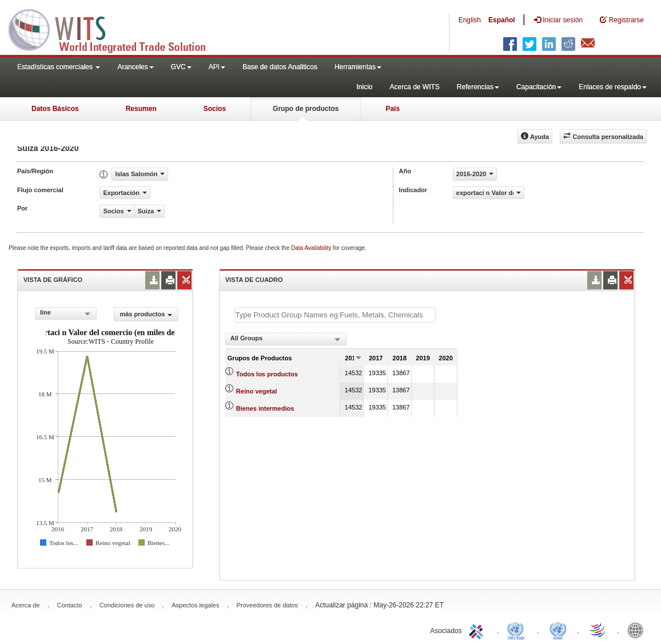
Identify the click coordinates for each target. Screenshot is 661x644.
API (217, 67)
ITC (478, 630)
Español (502, 20)
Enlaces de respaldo (613, 87)
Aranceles (135, 67)
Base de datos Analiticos (280, 67)
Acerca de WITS (414, 87)
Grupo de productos (306, 109)
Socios (215, 109)
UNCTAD (518, 630)
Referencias (478, 87)
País (393, 109)
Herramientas (358, 67)
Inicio (364, 87)
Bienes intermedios (265, 408)
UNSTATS (558, 630)
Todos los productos (267, 374)
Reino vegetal (257, 391)
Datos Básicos (55, 109)
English (470, 20)
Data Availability (312, 248)
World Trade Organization (598, 630)
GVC (181, 67)
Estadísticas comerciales (59, 67)
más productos (146, 314)
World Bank (638, 630)
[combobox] (66, 313)
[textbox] (335, 315)
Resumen (141, 109)
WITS (114, 29)
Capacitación (539, 87)
